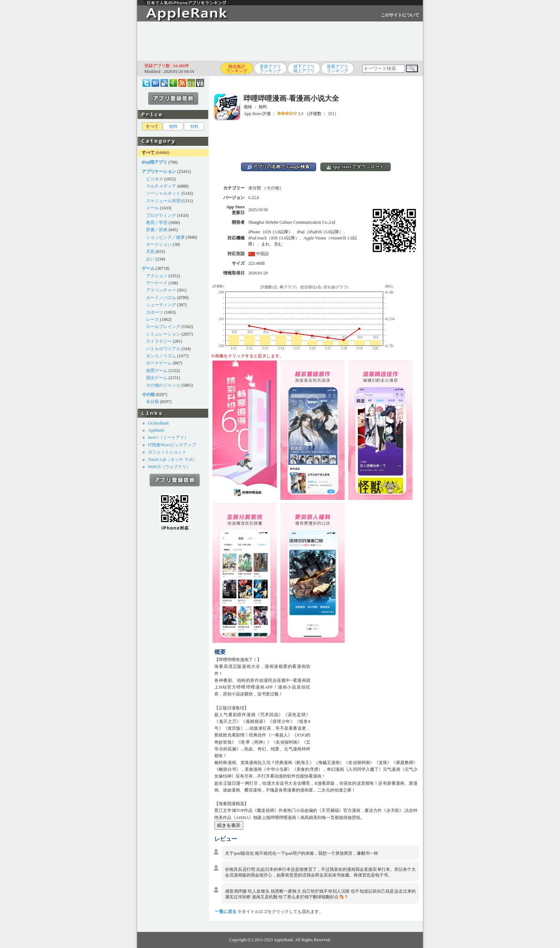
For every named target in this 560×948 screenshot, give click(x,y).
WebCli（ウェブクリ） (169, 467)
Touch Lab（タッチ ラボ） (172, 460)
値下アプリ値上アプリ (304, 69)
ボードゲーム (159, 363)
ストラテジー (159, 341)
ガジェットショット (167, 452)
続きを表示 (229, 825)
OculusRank (158, 423)
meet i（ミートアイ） (168, 437)
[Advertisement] (280, 41)
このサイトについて (400, 15)
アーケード (157, 283)
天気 (150, 252)
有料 (194, 126)
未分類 (152, 402)
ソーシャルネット (163, 193)
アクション (157, 276)
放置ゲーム (157, 371)
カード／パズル (161, 298)
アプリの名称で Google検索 (279, 167)
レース (152, 319)
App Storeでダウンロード (356, 167)
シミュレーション (163, 334)
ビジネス (155, 179)
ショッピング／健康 (165, 237)
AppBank (156, 430)
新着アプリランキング (337, 69)
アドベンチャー (161, 290)
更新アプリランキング (270, 69)
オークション (159, 244)
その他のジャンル (163, 385)
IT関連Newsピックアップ (172, 445)
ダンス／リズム (161, 356)
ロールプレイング (163, 327)
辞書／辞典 (157, 230)
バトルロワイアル (163, 349)
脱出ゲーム (157, 378)
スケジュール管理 (163, 201)
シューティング (161, 305)
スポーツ (155, 312)
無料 (173, 126)
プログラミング (161, 215)
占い (150, 259)
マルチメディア (161, 186)
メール (152, 208)
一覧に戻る (226, 912)
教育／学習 (157, 223)
